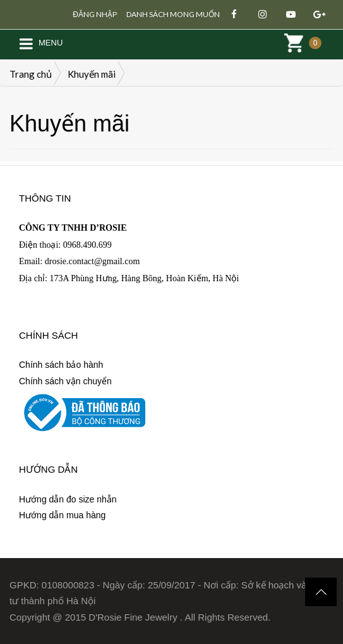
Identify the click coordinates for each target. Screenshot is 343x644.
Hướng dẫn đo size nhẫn (68, 499)
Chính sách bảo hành (61, 365)
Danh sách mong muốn (173, 14)
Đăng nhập (95, 14)
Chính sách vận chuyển (65, 381)
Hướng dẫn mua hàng (62, 515)
